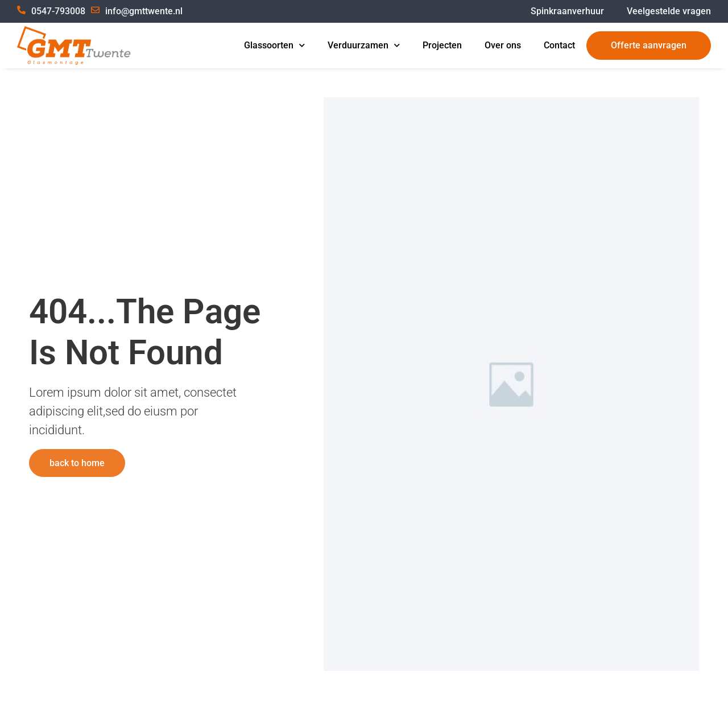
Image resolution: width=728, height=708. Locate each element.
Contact (559, 45)
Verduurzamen (364, 46)
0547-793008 (58, 11)
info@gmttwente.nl (144, 11)
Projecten (442, 45)
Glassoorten (274, 46)
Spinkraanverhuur (567, 11)
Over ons (503, 45)
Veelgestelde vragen (669, 11)
